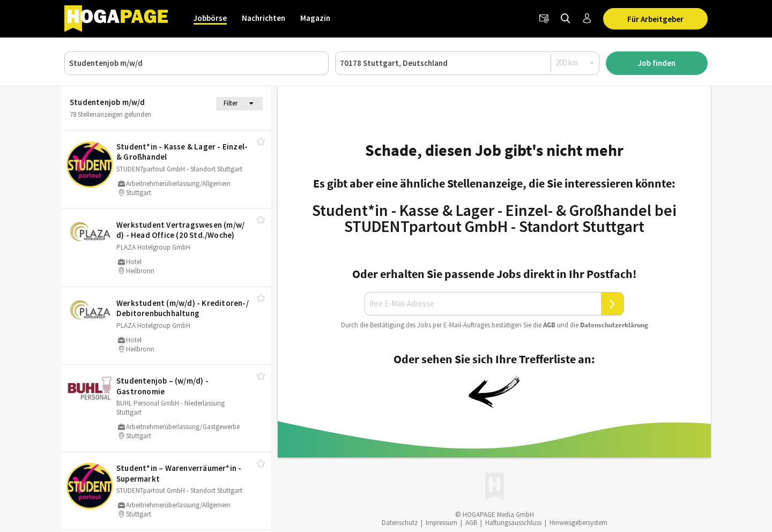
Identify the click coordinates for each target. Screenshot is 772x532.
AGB (549, 325)
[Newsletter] (544, 19)
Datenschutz (400, 523)
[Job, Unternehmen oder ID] (196, 63)
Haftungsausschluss (513, 523)
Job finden (657, 63)
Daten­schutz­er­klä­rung (614, 325)
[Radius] (575, 63)
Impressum (441, 523)
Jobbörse (210, 18)
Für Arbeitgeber (655, 19)
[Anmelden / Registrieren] (587, 19)
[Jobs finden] (566, 19)
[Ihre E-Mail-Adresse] (483, 304)
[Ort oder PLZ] (467, 63)
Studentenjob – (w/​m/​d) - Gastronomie (162, 386)
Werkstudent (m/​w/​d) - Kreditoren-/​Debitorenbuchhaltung (183, 308)
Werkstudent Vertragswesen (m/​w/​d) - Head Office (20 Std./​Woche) (180, 230)
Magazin (315, 18)
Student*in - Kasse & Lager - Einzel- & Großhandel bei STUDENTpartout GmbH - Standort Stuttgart (494, 218)
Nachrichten (263, 18)
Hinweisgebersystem (578, 523)
